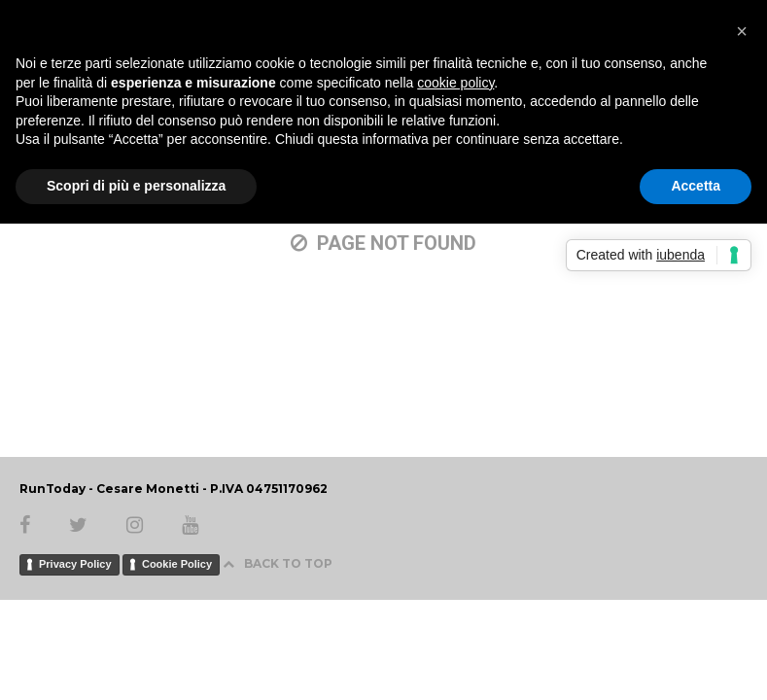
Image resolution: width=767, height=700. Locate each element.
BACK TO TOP (278, 563)
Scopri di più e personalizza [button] (136, 186)
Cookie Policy (177, 564)
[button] (742, 31)
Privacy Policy (75, 564)
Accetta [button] (696, 186)
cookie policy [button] (455, 83)
